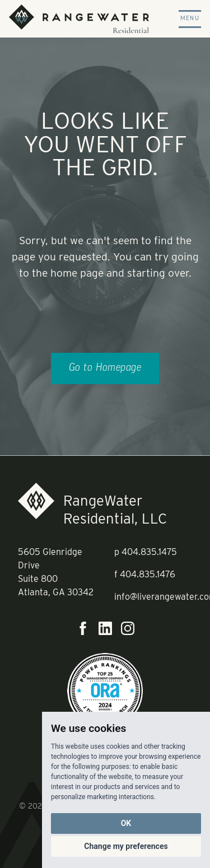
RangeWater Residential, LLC (115, 509)
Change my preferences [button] (126, 846)
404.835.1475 (149, 552)
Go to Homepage (105, 368)
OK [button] (126, 823)
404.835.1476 (148, 574)
